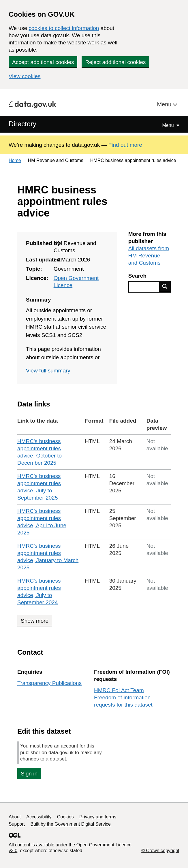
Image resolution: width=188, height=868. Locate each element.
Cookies (65, 817)
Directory (22, 124)
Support (17, 824)
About (15, 817)
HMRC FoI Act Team (119, 690)
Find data (165, 286)
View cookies (25, 76)
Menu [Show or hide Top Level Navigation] (169, 125)
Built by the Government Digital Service (71, 824)
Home (15, 160)
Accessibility (39, 817)
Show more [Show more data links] (35, 621)
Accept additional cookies (43, 62)
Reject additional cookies (115, 62)
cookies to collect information (64, 28)
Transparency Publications (49, 683)
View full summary (48, 371)
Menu (165, 104)
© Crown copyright (160, 851)
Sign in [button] (29, 774)
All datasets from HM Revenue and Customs (149, 256)
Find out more (125, 145)
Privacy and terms (98, 817)
